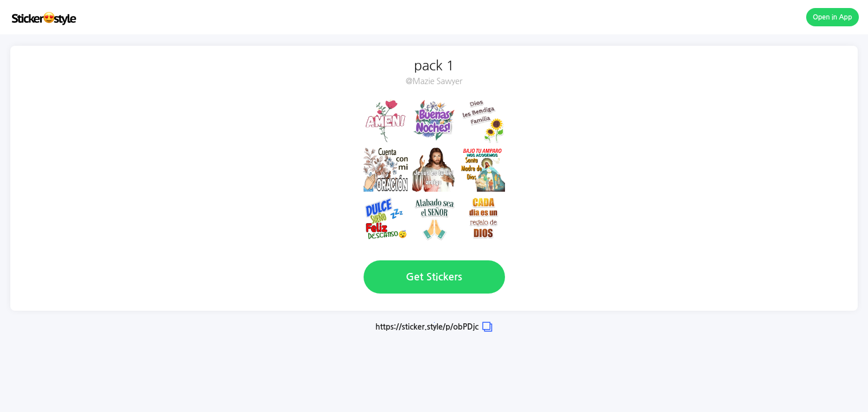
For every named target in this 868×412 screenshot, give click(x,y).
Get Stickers (434, 277)
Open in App (833, 17)
